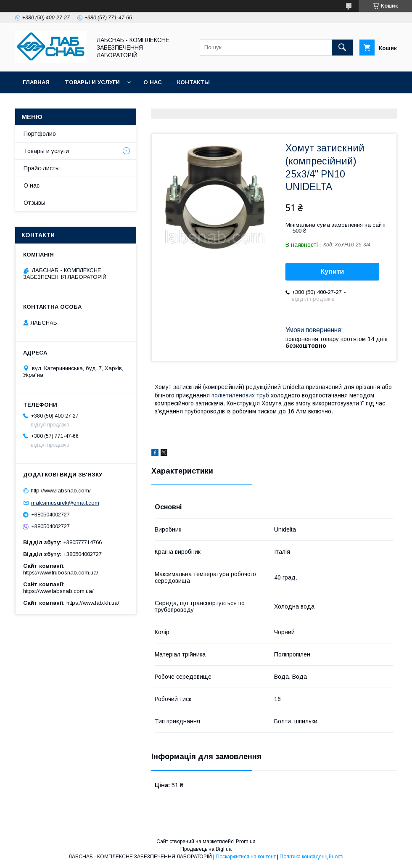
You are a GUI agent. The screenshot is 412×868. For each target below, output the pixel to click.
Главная (36, 82)
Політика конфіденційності (312, 857)
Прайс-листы (42, 168)
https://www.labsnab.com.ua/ (58, 591)
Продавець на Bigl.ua (206, 849)
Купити (333, 271)
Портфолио (40, 134)
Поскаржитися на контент (246, 857)
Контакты (193, 82)
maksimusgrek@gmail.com (65, 503)
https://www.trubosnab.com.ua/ (61, 573)
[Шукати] (342, 48)
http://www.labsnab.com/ (61, 491)
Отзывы (34, 203)
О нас (153, 82)
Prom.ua (246, 842)
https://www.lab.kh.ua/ (93, 603)
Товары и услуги (92, 82)
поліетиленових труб (240, 395)
